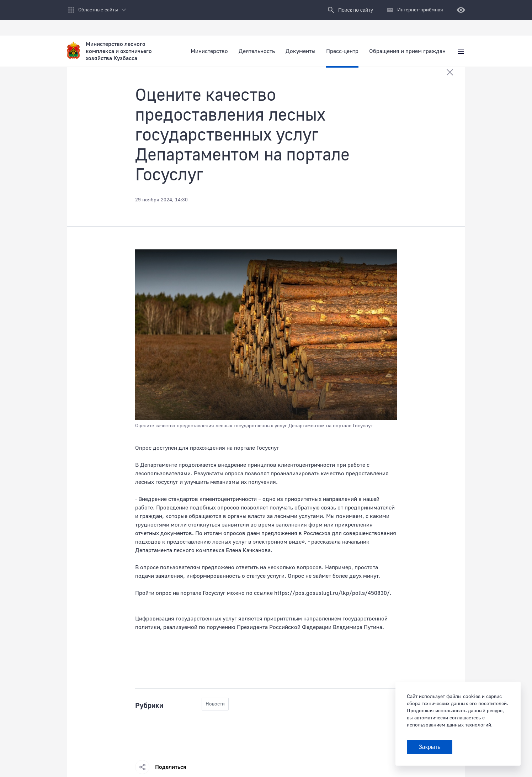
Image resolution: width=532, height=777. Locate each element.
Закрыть (430, 747)
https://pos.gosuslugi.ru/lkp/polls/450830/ (332, 593)
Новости (215, 704)
